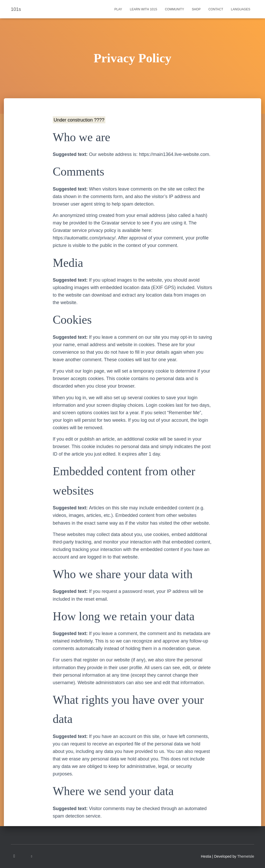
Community (174, 9)
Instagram (15, 856)
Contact (216, 9)
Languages (241, 9)
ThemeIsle (246, 856)
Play (118, 9)
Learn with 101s (143, 9)
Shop (196, 9)
